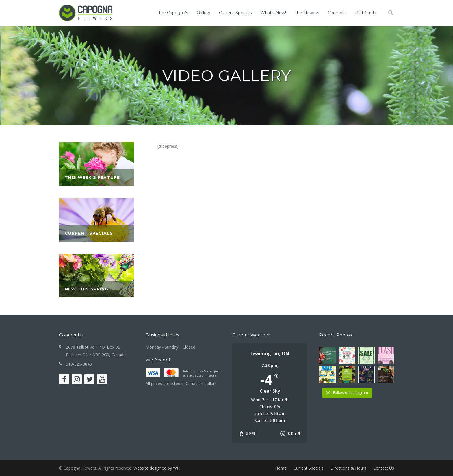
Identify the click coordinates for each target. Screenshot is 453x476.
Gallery (204, 13)
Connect (336, 13)
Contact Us (384, 468)
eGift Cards (365, 13)
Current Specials (235, 13)
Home (281, 468)
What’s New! (273, 13)
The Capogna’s (173, 13)
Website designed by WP (156, 468)
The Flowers (307, 13)
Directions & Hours (348, 468)
